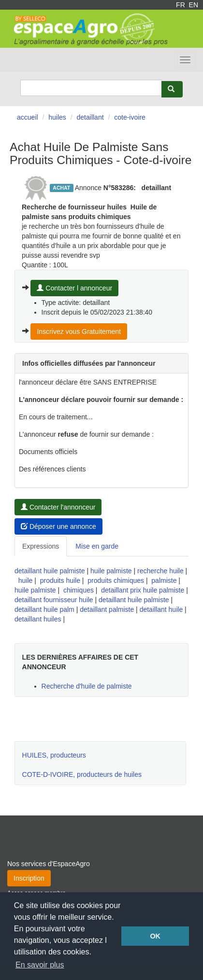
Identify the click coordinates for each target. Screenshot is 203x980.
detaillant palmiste (107, 609)
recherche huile (160, 571)
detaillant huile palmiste (50, 571)
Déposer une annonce (58, 526)
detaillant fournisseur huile (54, 600)
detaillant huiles (38, 619)
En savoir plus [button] (40, 965)
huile (26, 580)
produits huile (60, 580)
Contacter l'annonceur (58, 507)
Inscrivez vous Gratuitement (79, 331)
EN (194, 5)
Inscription (29, 878)
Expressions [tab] (41, 546)
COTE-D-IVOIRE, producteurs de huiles (82, 774)
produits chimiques (116, 580)
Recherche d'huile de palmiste (87, 686)
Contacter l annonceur (74, 288)
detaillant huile (161, 609)
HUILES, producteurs (54, 755)
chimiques (79, 590)
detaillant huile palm (44, 609)
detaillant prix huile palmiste (143, 590)
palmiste (164, 580)
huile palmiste (111, 571)
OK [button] (155, 936)
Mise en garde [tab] (97, 546)
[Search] (91, 88)
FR (181, 5)
